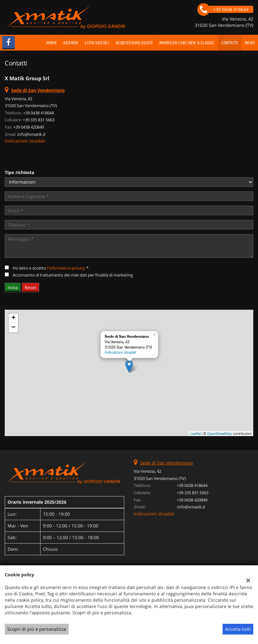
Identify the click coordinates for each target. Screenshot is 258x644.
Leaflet (196, 434)
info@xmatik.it (31, 134)
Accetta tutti (238, 629)
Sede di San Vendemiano (166, 463)
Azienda (71, 43)
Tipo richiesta (19, 172)
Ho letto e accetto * (51, 268)
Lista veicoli (97, 43)
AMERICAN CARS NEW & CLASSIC (187, 43)
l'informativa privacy (66, 268)
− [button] (13, 328)
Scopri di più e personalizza (37, 629)
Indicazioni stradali (25, 141)
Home (51, 43)
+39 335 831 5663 (39, 120)
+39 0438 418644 (38, 113)
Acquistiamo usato (134, 43)
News (250, 43)
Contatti (230, 43)
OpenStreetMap (220, 434)
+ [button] (13, 318)
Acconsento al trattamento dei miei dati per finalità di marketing (73, 275)
